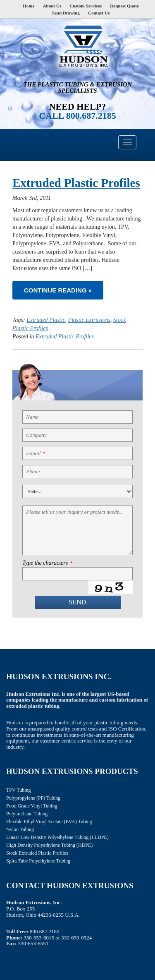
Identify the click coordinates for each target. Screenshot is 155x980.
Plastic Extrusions (89, 320)
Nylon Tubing (20, 829)
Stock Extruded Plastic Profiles (37, 853)
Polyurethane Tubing (27, 814)
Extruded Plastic (46, 320)
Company (36, 435)
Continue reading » (58, 290)
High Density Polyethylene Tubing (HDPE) (49, 845)
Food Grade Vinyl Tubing (32, 806)
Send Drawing (66, 13)
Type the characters (47, 563)
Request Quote (124, 6)
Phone (33, 471)
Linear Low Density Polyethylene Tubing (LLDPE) (57, 837)
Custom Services (86, 6)
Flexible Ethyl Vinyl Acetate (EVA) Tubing (49, 822)
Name (32, 417)
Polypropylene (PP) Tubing (33, 798)
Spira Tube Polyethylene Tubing (38, 861)
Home (29, 6)
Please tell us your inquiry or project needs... (74, 512)
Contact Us (99, 13)
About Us (52, 6)
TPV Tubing (18, 790)
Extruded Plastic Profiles (76, 183)
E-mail (36, 453)
